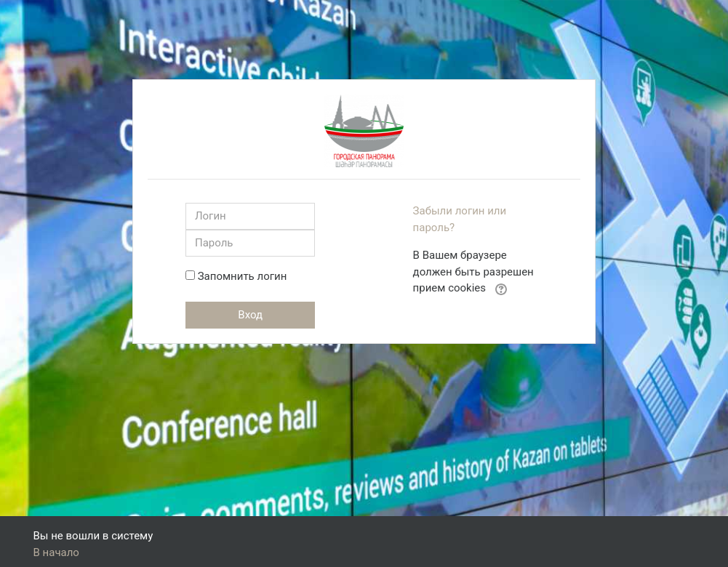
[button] (501, 289)
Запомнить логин (243, 276)
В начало (56, 552)
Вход (250, 315)
